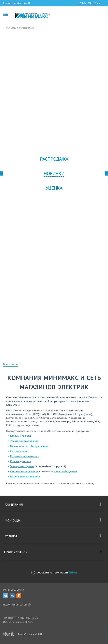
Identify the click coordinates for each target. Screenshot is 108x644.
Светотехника (18, 451)
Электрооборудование (24, 441)
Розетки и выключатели (25, 456)
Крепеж (15, 461)
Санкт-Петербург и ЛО (17, 3)
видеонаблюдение (65, 471)
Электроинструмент (22, 466)
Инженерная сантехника (25, 477)
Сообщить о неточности (54, 573)
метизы (27, 461)
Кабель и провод (21, 436)
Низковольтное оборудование (29, 446)
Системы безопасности (24, 471)
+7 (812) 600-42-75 (89, 3)
